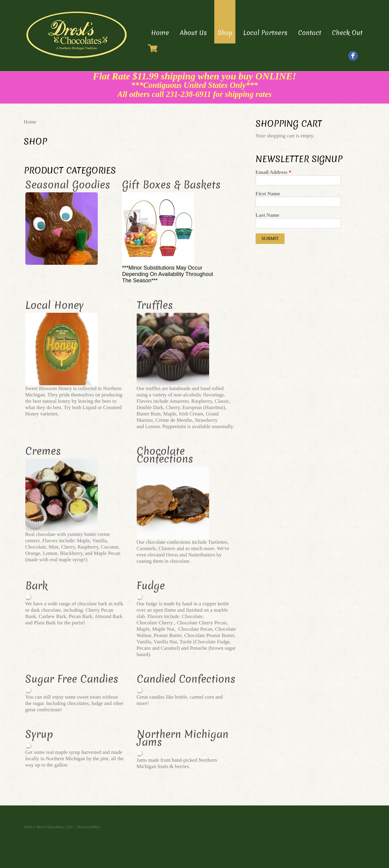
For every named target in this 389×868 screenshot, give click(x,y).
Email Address (274, 172)
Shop (225, 33)
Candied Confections (186, 679)
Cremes (43, 451)
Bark (37, 586)
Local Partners (265, 33)
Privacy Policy (89, 827)
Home (160, 33)
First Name (268, 194)
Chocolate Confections (165, 455)
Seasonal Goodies (68, 185)
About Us (193, 33)
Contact (310, 33)
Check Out (347, 33)
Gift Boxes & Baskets (171, 185)
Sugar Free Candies (72, 679)
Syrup (39, 734)
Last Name (268, 215)
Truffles (155, 305)
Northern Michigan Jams (183, 738)
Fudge (151, 586)
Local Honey (54, 305)
